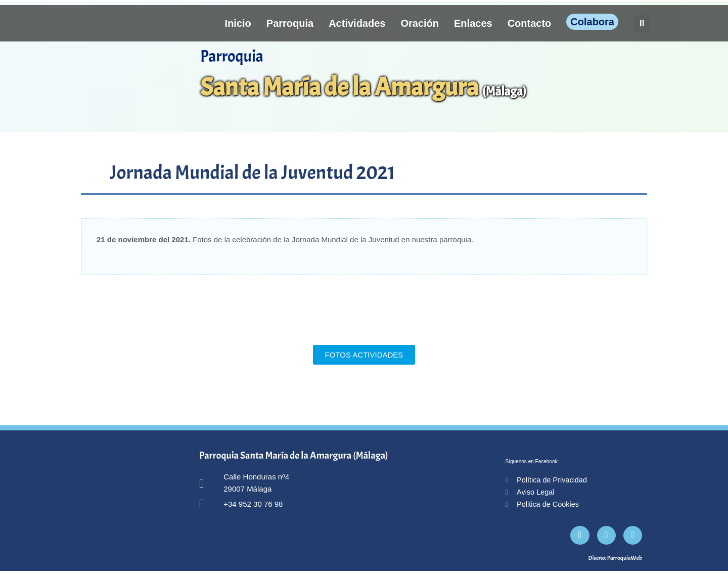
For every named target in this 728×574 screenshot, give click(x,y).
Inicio (238, 23)
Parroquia (290, 23)
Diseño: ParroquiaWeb (615, 561)
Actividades (357, 23)
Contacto (530, 23)
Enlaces (473, 23)
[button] (642, 24)
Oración (420, 23)
